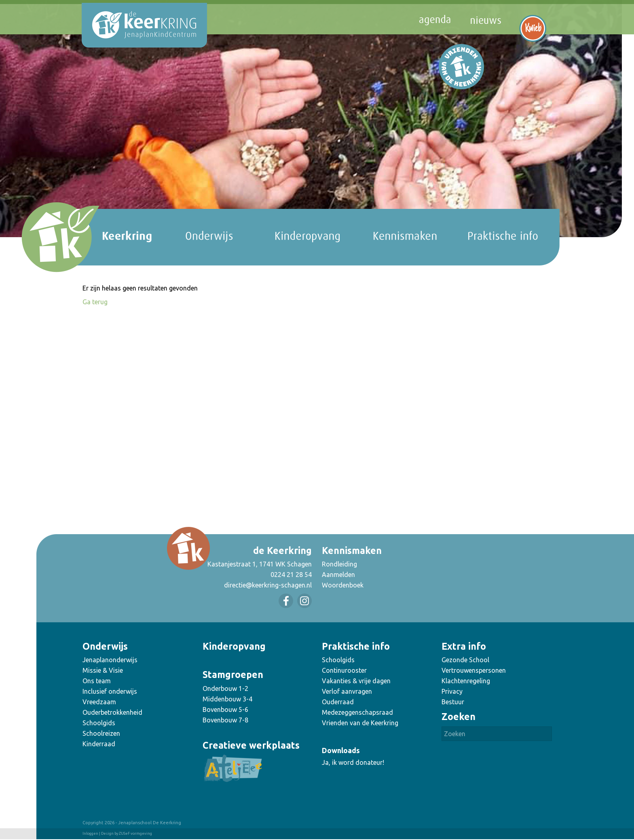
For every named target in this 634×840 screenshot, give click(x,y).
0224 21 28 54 (291, 575)
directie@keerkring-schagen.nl (268, 585)
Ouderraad (338, 702)
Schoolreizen (101, 733)
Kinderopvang (234, 646)
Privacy (452, 691)
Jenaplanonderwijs (110, 660)
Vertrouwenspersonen (474, 670)
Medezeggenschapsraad (357, 712)
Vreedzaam (99, 702)
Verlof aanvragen (347, 691)
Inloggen (90, 834)
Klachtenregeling (466, 681)
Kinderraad (99, 744)
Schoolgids (99, 723)
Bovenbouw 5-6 (225, 709)
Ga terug (95, 302)
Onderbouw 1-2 (225, 688)
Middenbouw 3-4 (227, 699)
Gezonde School (465, 660)
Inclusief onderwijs (110, 691)
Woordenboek (343, 585)
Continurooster (344, 670)
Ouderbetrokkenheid (112, 712)
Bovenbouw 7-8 (225, 720)
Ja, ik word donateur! (353, 762)
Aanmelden (338, 575)
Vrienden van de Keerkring (360, 723)
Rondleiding (339, 564)
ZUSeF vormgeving (135, 834)
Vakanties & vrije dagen (356, 681)
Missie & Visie (103, 670)
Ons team (97, 681)
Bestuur (453, 702)
